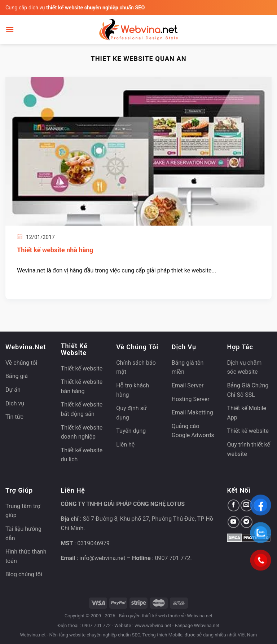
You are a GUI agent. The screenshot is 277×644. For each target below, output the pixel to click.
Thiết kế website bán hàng (82, 387)
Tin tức (14, 417)
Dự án (13, 390)
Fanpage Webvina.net (197, 625)
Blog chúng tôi (24, 574)
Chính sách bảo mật (136, 367)
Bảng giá (17, 376)
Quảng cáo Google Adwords (193, 431)
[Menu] (10, 29)
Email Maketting (192, 412)
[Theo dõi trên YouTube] (234, 522)
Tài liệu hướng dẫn (23, 534)
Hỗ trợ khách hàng (133, 390)
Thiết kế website (82, 368)
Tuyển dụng (131, 431)
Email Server (188, 385)
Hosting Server (191, 399)
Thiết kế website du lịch (82, 455)
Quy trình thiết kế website (249, 449)
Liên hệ (125, 445)
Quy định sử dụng (131, 413)
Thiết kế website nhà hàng (55, 250)
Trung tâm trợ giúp (23, 511)
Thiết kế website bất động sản (82, 409)
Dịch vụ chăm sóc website (244, 367)
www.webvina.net (153, 625)
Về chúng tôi (21, 363)
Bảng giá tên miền (188, 367)
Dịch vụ (15, 403)
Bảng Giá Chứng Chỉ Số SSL (248, 390)
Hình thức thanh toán (26, 556)
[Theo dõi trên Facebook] (234, 505)
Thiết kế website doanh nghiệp (82, 432)
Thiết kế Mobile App (247, 413)
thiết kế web (154, 616)
